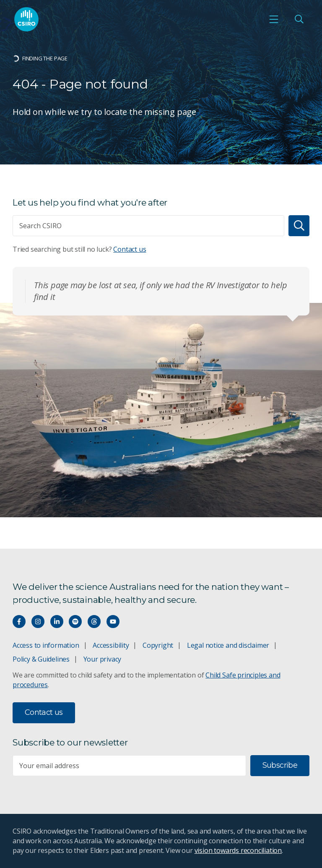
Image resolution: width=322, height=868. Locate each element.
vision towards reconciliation (238, 850)
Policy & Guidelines (41, 659)
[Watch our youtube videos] (113, 622)
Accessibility (111, 645)
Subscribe (280, 765)
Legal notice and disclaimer (228, 645)
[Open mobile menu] (274, 19)
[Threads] (94, 622)
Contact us (130, 249)
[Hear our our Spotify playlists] (75, 622)
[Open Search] (299, 19)
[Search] (299, 226)
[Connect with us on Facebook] (19, 622)
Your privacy (102, 659)
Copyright (158, 645)
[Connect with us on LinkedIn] (57, 622)
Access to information (46, 645)
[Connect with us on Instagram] (38, 622)
